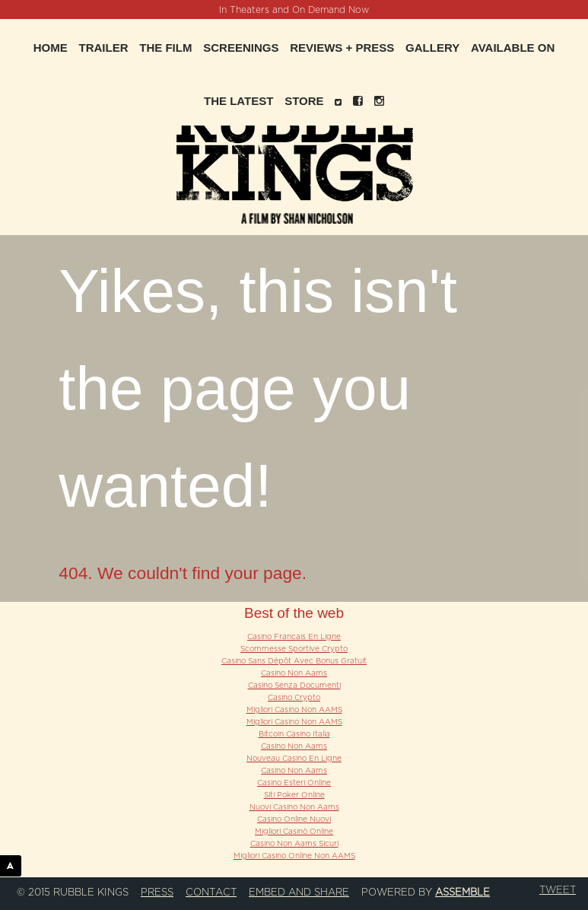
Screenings (241, 48)
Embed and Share (299, 892)
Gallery (432, 48)
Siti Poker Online (294, 795)
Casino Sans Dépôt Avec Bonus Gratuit (294, 661)
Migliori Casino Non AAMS (294, 710)
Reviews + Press (342, 48)
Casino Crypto (294, 698)
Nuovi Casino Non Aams (294, 807)
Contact (211, 892)
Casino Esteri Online (294, 783)
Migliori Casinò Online (294, 832)
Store (304, 101)
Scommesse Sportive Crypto (294, 649)
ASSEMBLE (14, 865)
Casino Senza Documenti (294, 686)
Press (157, 892)
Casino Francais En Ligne (294, 637)
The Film (165, 48)
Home (51, 48)
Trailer (104, 48)
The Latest (238, 101)
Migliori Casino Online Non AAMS (294, 856)
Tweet (558, 890)
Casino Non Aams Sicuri (294, 844)
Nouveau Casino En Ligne (294, 759)
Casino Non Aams (294, 673)
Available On (513, 48)
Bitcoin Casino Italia (294, 734)
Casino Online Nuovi (294, 819)
